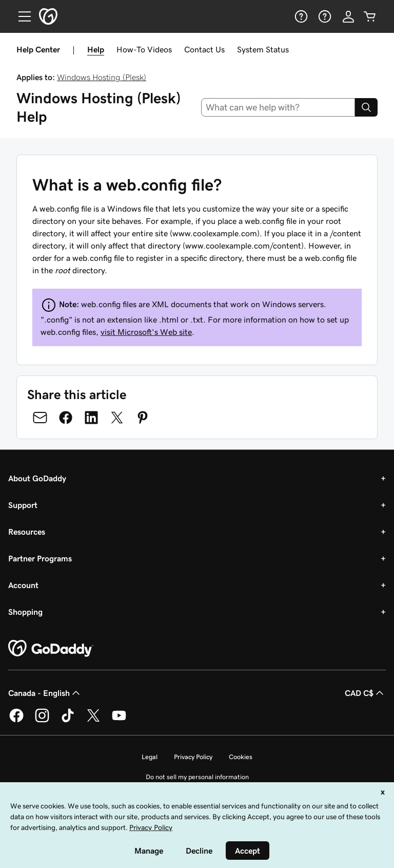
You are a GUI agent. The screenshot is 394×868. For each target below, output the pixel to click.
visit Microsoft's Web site (146, 332)
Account (23, 585)
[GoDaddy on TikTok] (68, 721)
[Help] (300, 16)
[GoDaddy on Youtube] (119, 721)
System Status (263, 49)
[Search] (366, 107)
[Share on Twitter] (117, 418)
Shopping (25, 612)
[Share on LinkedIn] (91, 418)
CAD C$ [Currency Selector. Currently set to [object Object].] (365, 693)
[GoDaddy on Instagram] (42, 721)
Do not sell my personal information (197, 777)
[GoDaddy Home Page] (51, 649)
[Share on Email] (40, 418)
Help (96, 49)
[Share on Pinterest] (143, 418)
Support (23, 505)
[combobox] (278, 107)
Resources (27, 532)
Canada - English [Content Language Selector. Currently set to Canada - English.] (45, 693)
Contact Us (204, 49)
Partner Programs (40, 558)
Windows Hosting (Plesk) (102, 77)
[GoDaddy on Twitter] (93, 721)
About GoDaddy (37, 478)
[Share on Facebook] (66, 418)
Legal (150, 757)
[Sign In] (348, 16)
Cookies (241, 757)
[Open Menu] (21, 16)
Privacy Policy (193, 757)
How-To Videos (144, 49)
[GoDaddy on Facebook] (16, 721)
